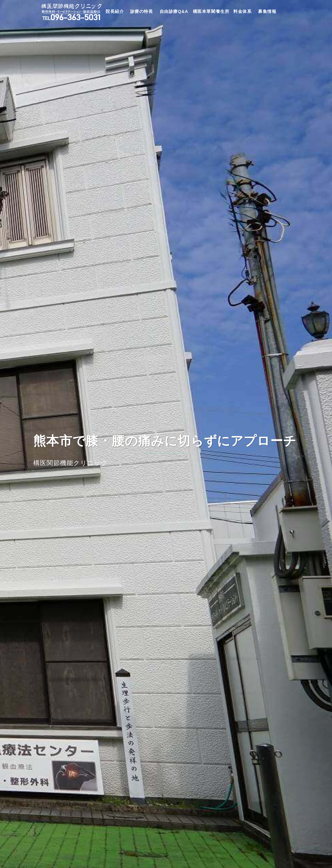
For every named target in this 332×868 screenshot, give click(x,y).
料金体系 (242, 11)
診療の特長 (142, 11)
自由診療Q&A (174, 11)
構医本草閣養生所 (211, 11)
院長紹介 (115, 11)
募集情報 (267, 11)
